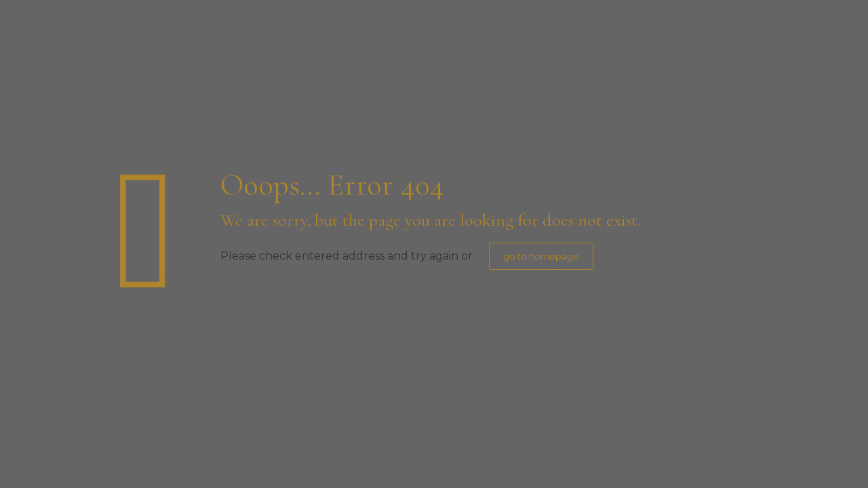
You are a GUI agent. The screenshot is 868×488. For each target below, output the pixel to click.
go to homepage (541, 256)
